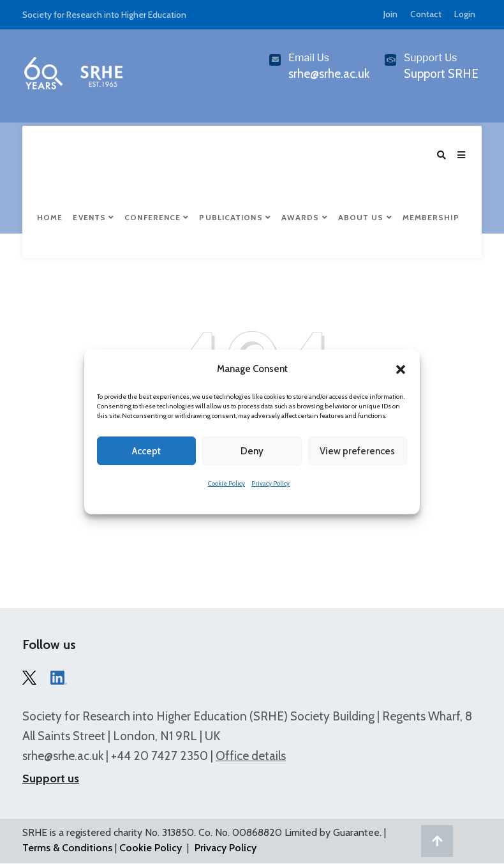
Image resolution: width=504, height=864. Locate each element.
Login (465, 14)
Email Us (309, 58)
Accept (146, 451)
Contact (426, 14)
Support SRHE (441, 74)
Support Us (431, 58)
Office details (251, 756)
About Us (365, 218)
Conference (157, 218)
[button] (401, 369)
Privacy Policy (271, 483)
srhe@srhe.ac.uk (63, 756)
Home (50, 218)
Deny (252, 451)
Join (390, 14)
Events (93, 218)
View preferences (357, 451)
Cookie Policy (226, 483)
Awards (305, 218)
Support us (51, 779)
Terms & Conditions (67, 848)
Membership (431, 218)
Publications (235, 218)
